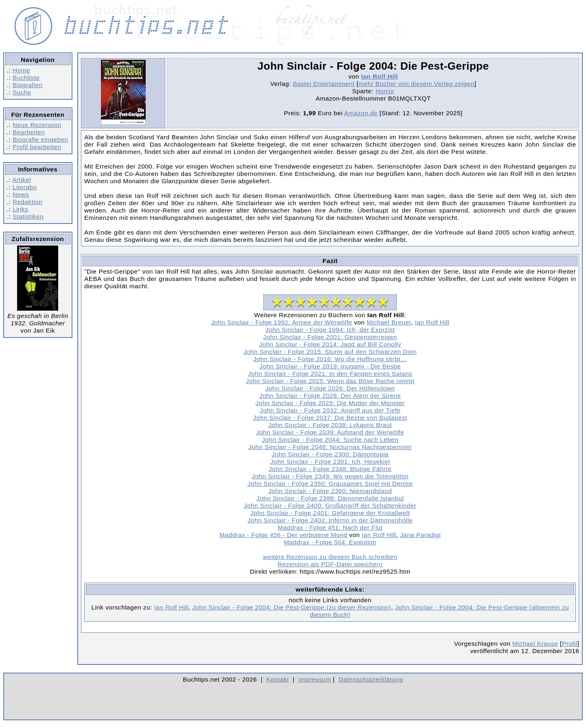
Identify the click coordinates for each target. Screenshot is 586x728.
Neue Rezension (37, 125)
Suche (22, 92)
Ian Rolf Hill (379, 76)
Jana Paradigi (420, 535)
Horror (385, 91)
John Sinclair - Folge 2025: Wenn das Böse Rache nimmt (330, 381)
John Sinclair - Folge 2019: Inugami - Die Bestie (330, 366)
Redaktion (27, 202)
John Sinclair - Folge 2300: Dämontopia (330, 454)
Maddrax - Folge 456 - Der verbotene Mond (284, 535)
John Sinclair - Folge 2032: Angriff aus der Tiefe (330, 410)
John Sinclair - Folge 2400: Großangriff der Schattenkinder (330, 505)
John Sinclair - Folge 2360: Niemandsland (330, 491)
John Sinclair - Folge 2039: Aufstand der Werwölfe (330, 432)
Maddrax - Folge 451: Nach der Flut (330, 527)
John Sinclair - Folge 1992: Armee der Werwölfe (281, 322)
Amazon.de (361, 113)
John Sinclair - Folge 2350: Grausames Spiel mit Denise (330, 484)
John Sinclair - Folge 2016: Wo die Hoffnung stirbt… (330, 359)
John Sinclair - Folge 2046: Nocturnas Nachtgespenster (330, 447)
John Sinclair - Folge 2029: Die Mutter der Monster (330, 403)
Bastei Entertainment (324, 84)
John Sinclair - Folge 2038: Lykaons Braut (330, 425)
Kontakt (278, 679)
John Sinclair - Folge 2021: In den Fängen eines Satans (330, 374)
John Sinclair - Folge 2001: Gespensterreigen (330, 337)
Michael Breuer (389, 322)
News (21, 194)
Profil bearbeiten (37, 147)
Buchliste (26, 78)
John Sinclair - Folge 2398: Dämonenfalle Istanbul (330, 498)
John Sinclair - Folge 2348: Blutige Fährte (330, 469)
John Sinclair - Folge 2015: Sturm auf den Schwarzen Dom (330, 352)
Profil (570, 644)
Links (20, 209)
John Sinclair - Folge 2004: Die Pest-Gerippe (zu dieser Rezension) (292, 607)
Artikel (22, 180)
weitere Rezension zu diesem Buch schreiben (330, 557)
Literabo (25, 187)
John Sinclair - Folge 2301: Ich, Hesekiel (330, 462)
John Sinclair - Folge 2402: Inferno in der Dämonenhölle (330, 520)
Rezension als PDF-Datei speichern (330, 564)
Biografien (28, 85)
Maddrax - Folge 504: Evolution (330, 542)
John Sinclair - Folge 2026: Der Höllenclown (330, 388)
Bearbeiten (29, 132)
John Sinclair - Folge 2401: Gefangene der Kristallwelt (330, 513)
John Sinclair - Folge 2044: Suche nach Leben (330, 440)
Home (21, 70)
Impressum (315, 679)
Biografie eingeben (40, 139)
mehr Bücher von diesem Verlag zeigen (417, 84)
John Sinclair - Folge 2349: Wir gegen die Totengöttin (330, 476)
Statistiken (28, 216)
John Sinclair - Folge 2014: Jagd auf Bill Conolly (330, 344)
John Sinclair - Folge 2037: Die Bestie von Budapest (330, 418)
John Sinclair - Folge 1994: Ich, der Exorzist (330, 330)
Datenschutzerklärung (371, 679)
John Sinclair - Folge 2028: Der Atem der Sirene (330, 396)
